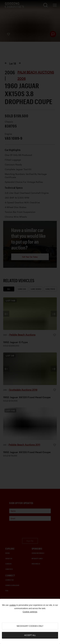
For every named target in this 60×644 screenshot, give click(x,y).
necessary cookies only (30, 626)
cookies (13, 605)
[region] (30, 621)
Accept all (30, 635)
